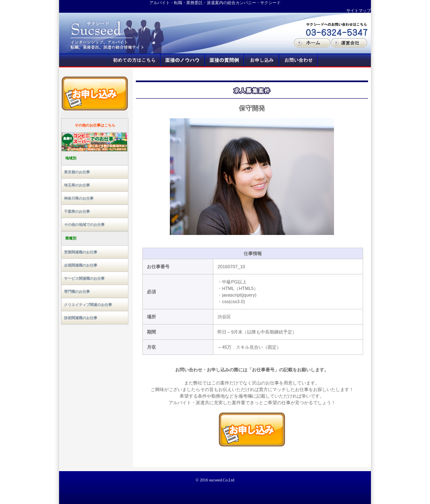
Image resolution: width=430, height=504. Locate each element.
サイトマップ (359, 10)
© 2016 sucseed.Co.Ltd (215, 480)
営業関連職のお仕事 (81, 252)
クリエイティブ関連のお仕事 (88, 305)
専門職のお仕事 (77, 292)
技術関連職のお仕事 (81, 318)
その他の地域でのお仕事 (84, 225)
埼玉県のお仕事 (77, 185)
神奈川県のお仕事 (79, 198)
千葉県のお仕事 (77, 212)
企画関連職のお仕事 (81, 265)
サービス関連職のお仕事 (84, 278)
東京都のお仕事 (77, 172)
